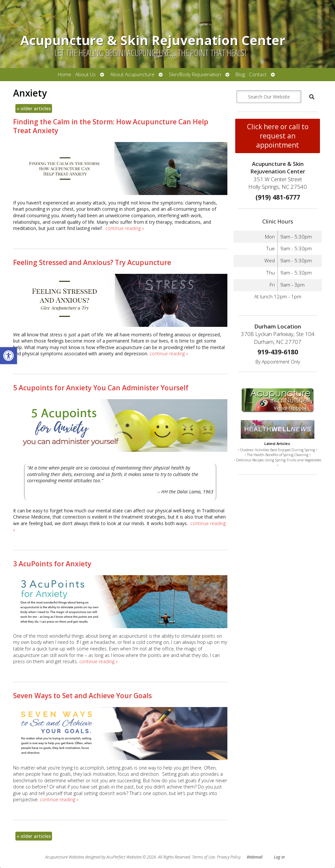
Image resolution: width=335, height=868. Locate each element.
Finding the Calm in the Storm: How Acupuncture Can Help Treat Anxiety (111, 126)
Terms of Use (203, 857)
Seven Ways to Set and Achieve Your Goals (82, 696)
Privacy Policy (229, 857)
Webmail (255, 857)
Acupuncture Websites (65, 857)
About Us (86, 74)
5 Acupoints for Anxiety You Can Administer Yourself (101, 388)
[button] (9, 356)
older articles (34, 108)
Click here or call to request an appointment (278, 136)
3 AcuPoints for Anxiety (52, 564)
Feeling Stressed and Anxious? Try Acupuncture (92, 262)
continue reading (125, 228)
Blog (240, 74)
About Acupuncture (132, 74)
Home (65, 74)
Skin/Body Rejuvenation (195, 74)
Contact (258, 74)
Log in (279, 857)
